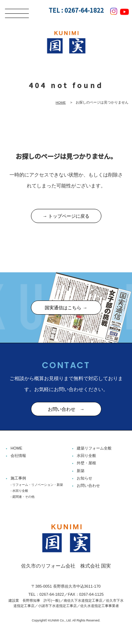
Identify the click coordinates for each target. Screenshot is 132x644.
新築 (81, 471)
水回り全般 (86, 456)
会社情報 (18, 456)
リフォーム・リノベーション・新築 (38, 485)
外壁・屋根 (86, 463)
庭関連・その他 (23, 497)
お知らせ (84, 478)
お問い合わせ (88, 485)
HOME (61, 102)
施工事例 (18, 478)
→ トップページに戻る (66, 216)
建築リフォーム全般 (94, 448)
